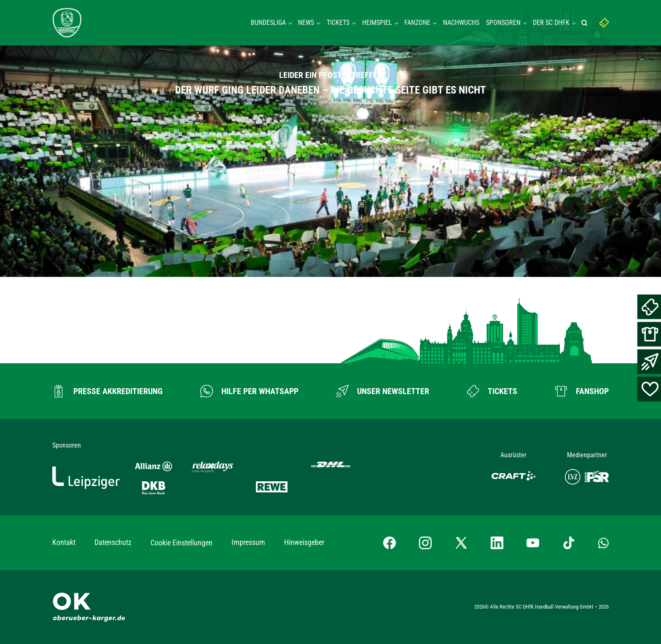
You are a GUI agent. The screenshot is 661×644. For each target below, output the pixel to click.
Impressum (248, 542)
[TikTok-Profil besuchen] (569, 543)
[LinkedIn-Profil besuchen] (497, 543)
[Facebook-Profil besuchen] (390, 543)
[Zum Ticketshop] (492, 391)
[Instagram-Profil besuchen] (425, 543)
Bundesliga (268, 23)
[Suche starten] (586, 23)
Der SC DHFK (551, 23)
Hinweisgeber (304, 542)
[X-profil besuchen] (461, 543)
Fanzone (417, 23)
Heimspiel (377, 23)
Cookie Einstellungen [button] (181, 543)
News (306, 23)
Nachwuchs (461, 23)
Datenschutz (113, 542)
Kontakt (64, 542)
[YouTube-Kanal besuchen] (533, 543)
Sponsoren (503, 23)
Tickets (338, 23)
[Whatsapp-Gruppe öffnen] (603, 542)
